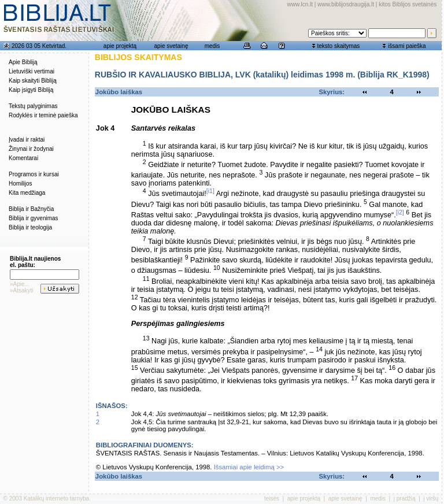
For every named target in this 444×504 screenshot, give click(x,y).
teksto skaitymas (338, 46)
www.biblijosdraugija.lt (346, 4)
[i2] (400, 212)
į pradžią (405, 499)
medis (212, 46)
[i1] (210, 191)
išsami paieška (407, 46)
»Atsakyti (22, 290)
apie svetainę (171, 46)
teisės (272, 499)
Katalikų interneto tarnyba (56, 499)
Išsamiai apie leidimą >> (249, 467)
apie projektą (120, 46)
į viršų (431, 499)
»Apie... (20, 284)
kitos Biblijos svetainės (408, 4)
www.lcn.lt (300, 4)
